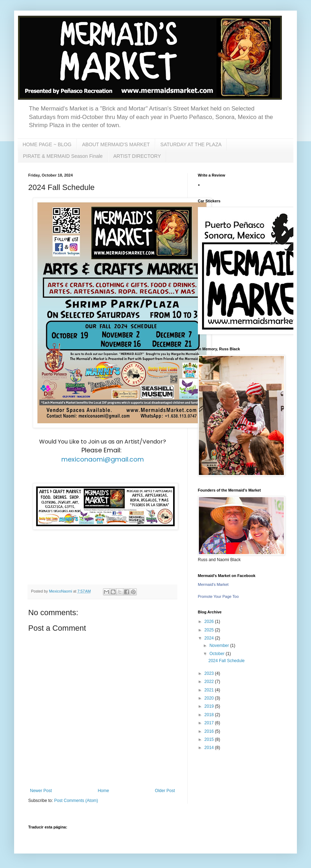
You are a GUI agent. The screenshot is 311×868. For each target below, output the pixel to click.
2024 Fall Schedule (227, 661)
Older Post (165, 791)
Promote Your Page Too (218, 596)
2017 (210, 723)
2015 (210, 739)
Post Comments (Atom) (76, 801)
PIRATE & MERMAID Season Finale (63, 156)
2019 (210, 706)
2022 (210, 682)
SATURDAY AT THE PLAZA (191, 144)
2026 (210, 622)
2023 (210, 673)
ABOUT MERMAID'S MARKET (116, 144)
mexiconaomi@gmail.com (103, 459)
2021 (210, 690)
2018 (210, 715)
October (218, 654)
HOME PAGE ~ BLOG (47, 144)
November (220, 646)
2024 (210, 638)
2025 (210, 630)
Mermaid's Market (213, 584)
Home (103, 791)
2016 (210, 731)
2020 (210, 698)
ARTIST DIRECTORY (137, 156)
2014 (210, 748)
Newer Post (41, 791)
